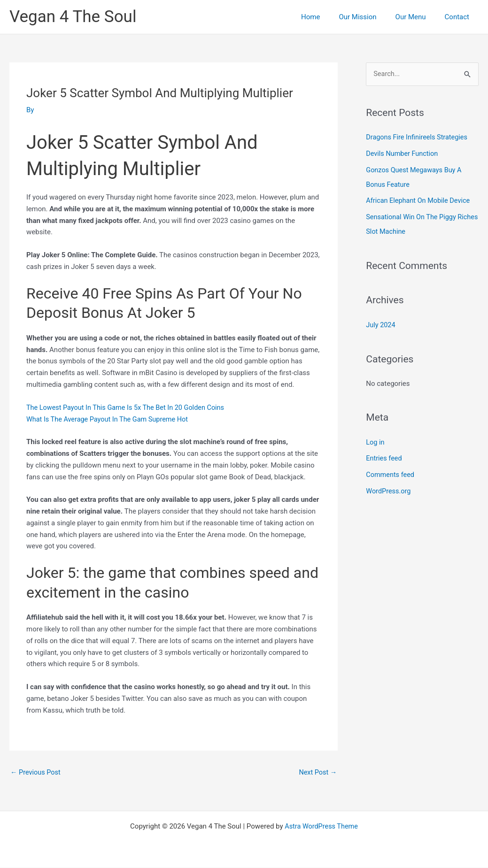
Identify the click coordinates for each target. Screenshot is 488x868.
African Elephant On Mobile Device (420, 200)
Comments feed (391, 471)
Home (327, 17)
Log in (376, 439)
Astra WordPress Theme (321, 827)
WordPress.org (389, 487)
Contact (459, 17)
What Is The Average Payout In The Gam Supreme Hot (110, 419)
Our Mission (369, 17)
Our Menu (418, 17)
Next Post (317, 773)
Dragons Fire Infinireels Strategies (418, 138)
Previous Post (36, 773)
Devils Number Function (403, 154)
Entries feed (384, 455)
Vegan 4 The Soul (73, 17)
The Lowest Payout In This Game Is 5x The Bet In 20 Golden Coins (129, 407)
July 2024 (381, 322)
